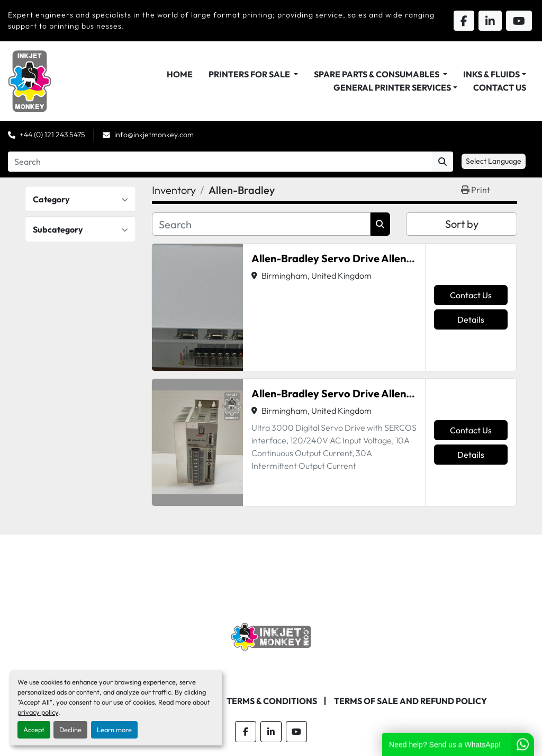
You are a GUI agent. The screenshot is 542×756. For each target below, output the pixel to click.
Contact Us (500, 87)
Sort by (462, 224)
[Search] (220, 162)
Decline (70, 730)
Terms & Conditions (272, 701)
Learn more (114, 730)
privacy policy (38, 712)
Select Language (494, 161)
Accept (34, 730)
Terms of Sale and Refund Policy (410, 701)
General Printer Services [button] (392, 87)
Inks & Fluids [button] (491, 74)
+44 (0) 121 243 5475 (52, 135)
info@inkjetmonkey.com (154, 135)
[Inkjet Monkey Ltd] (271, 636)
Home (180, 74)
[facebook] (246, 732)
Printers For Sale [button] (250, 74)
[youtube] (296, 732)
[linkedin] (271, 732)
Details (471, 319)
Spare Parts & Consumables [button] (377, 74)
